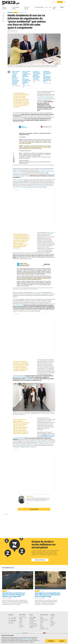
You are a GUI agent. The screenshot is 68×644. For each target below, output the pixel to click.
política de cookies (27, 639)
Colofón (21, 623)
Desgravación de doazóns (33, 627)
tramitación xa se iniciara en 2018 (44, 442)
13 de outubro (37, 292)
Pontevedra (24, 12)
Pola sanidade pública (16, 8)
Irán (46, 7)
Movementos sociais (44, 629)
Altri (50, 7)
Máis (63, 7)
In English (21, 627)
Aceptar (62, 641)
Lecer (41, 624)
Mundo (41, 626)
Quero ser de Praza (40, 560)
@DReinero (16, 30)
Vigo (51, 626)
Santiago (52, 624)
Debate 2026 (54, 8)
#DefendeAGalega (39, 7)
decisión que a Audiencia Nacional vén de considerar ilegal (46, 97)
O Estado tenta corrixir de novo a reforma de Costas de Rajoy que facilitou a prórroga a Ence (14, 595)
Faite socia (60, 2)
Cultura (42, 623)
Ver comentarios (34, 509)
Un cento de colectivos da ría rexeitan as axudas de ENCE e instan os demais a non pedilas (37, 75)
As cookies (21, 625)
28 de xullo (51, 232)
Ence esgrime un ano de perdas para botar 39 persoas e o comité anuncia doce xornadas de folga (47, 595)
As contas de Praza (33, 625)
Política (20, 12)
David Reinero (10, 30)
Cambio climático (4, 8)
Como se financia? (33, 623)
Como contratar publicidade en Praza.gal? (33, 618)
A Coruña (52, 617)
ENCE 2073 (15, 12)
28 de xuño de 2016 (19, 180)
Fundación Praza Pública (23, 618)
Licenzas (21, 621)
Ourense (52, 621)
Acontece (42, 621)
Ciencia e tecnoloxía (44, 620)
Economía (42, 591)
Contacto (21, 620)
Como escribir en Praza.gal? (33, 621)
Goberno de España (18, 445)
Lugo (51, 620)
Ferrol (52, 618)
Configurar (51, 641)
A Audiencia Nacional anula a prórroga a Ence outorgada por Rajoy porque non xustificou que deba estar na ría (47, 76)
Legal (20, 624)
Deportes (42, 618)
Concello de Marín (30, 445)
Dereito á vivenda (27, 8)
